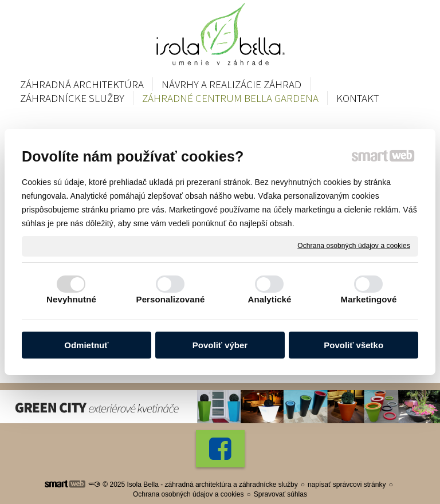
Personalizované (171, 299)
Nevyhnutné (71, 299)
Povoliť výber (220, 345)
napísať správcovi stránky (347, 485)
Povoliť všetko (353, 345)
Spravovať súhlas (280, 494)
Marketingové (369, 299)
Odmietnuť (86, 345)
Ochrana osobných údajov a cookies (354, 246)
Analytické (269, 299)
